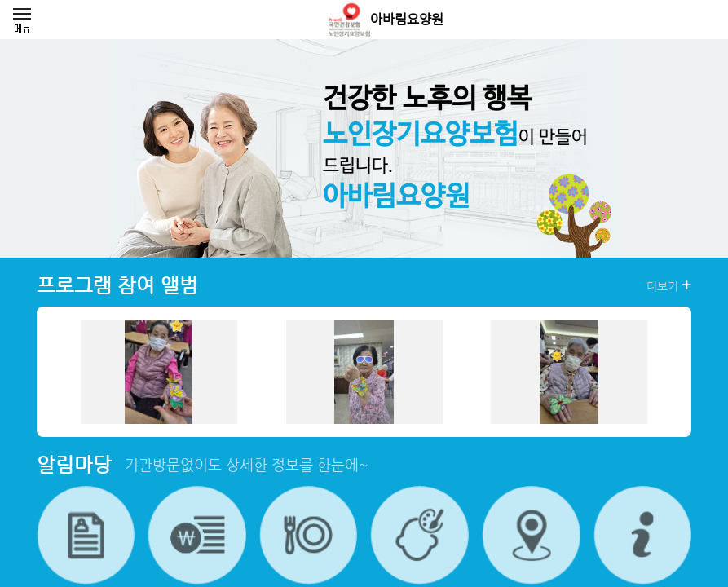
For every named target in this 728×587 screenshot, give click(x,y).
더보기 (669, 285)
